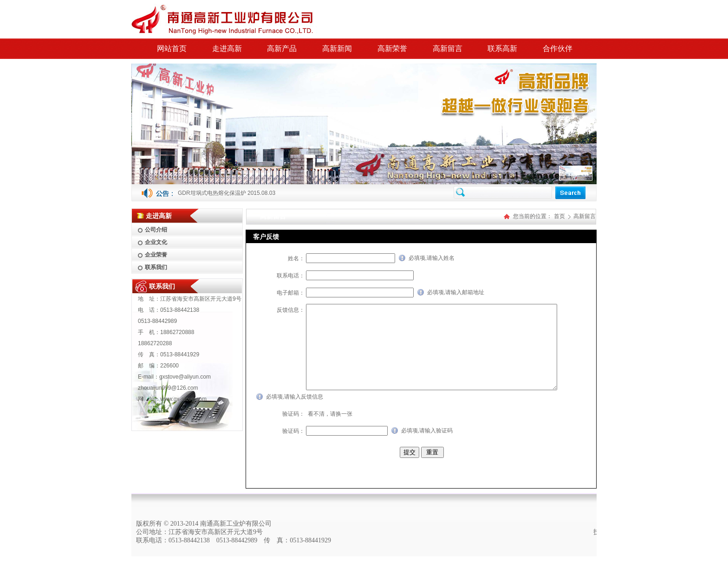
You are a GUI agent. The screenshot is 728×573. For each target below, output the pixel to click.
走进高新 (227, 48)
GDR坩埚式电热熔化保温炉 (212, 193)
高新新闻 (337, 48)
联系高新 (502, 48)
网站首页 (172, 48)
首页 (559, 216)
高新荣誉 (392, 48)
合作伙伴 (558, 48)
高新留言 (448, 48)
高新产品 (282, 48)
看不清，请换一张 (330, 431)
